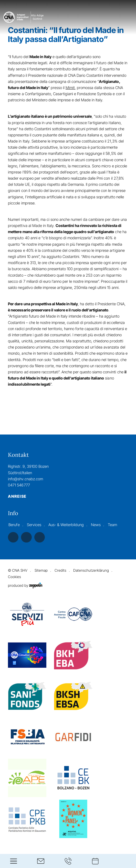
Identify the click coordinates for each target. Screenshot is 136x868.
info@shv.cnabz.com (25, 479)
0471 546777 (19, 485)
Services (34, 525)
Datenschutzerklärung (91, 570)
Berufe (14, 525)
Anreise (17, 496)
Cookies (14, 577)
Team (112, 525)
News (96, 525)
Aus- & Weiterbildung (66, 525)
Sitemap (41, 570)
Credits (60, 570)
